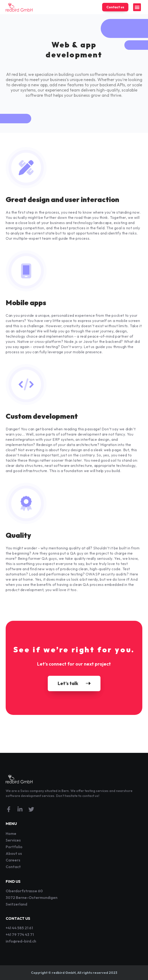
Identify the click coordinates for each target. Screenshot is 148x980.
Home (11, 833)
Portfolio (14, 847)
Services (13, 840)
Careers (13, 860)
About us (14, 853)
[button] (137, 7)
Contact (13, 867)
